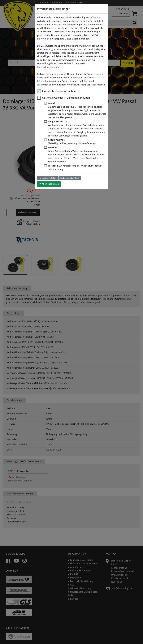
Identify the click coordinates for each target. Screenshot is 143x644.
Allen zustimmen (49, 184)
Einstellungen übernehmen (70, 178)
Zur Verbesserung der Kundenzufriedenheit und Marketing (75, 168)
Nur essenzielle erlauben (47, 178)
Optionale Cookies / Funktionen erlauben (66, 98)
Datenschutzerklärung (48, 67)
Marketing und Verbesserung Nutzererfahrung (72, 142)
